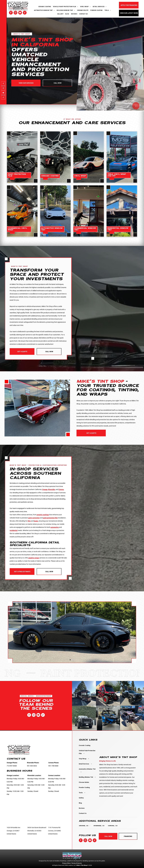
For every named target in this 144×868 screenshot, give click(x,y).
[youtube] (20, 13)
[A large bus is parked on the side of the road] (84, 693)
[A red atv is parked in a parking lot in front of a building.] (108, 693)
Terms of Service (77, 863)
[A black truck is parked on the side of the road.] (132, 693)
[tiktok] (25, 13)
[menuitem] (45, 7)
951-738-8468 (53, 766)
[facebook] (11, 13)
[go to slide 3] (74, 660)
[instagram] (15, 13)
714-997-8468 (12, 766)
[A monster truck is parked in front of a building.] (132, 718)
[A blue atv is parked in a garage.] (108, 718)
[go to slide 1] (70, 660)
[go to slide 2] (72, 660)
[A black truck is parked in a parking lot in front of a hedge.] (84, 718)
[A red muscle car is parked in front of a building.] (37, 408)
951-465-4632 (32, 766)
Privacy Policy (66, 863)
